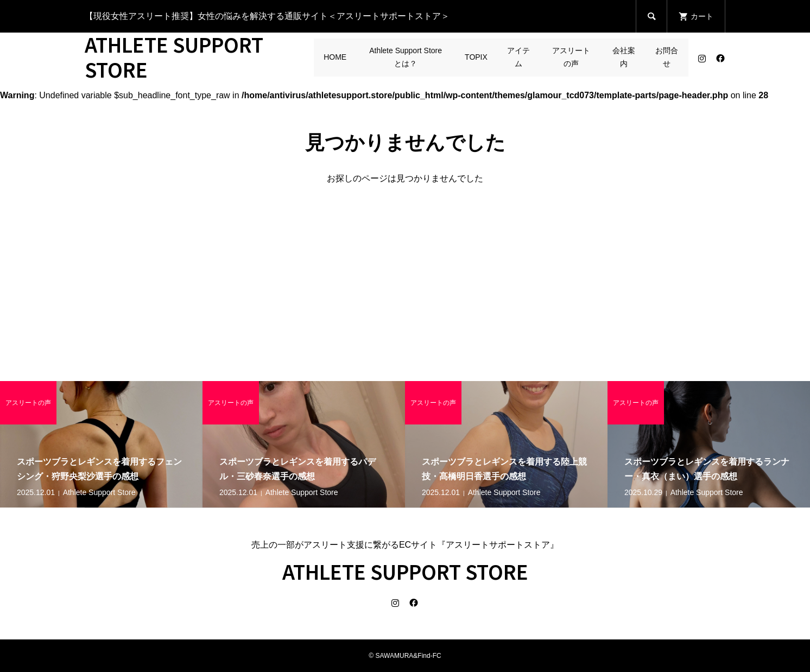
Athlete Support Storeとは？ (406, 57)
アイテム (518, 57)
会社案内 (624, 57)
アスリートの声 (571, 57)
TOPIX (476, 57)
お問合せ (667, 57)
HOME (335, 57)
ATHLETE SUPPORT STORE (174, 56)
